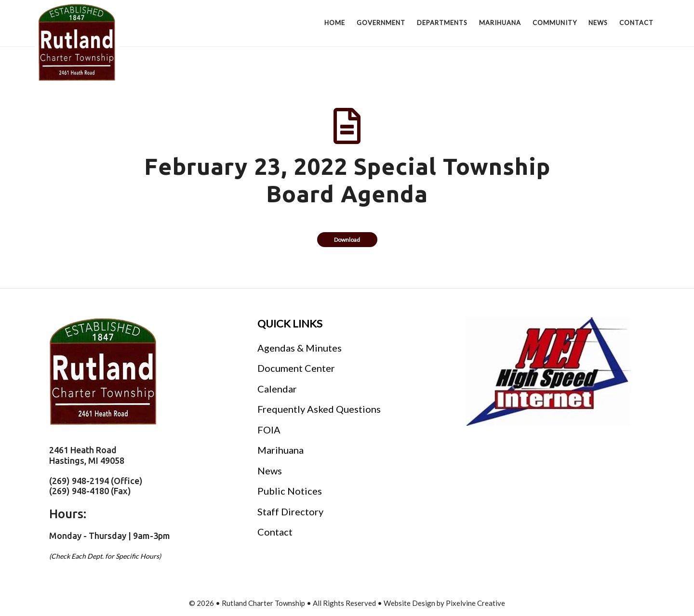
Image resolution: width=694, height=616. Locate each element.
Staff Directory (290, 511)
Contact (275, 532)
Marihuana (280, 450)
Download (347, 240)
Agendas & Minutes (300, 348)
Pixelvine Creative (475, 603)
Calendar (277, 389)
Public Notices (290, 491)
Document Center (296, 368)
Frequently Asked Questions (319, 409)
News (270, 471)
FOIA (269, 430)
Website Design (409, 603)
